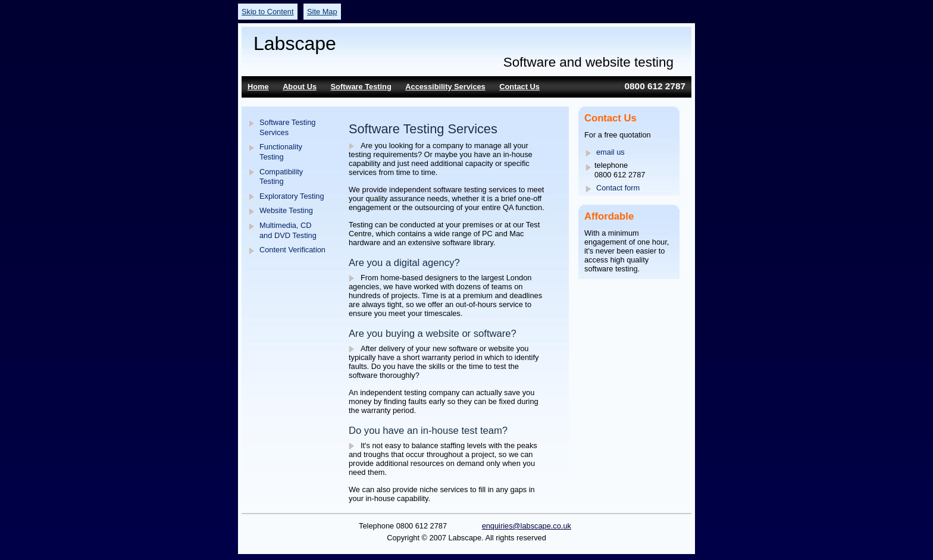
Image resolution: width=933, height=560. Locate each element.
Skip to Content (268, 12)
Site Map (322, 12)
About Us (300, 87)
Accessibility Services (445, 87)
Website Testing (286, 210)
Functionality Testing (281, 152)
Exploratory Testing (292, 196)
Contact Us (519, 87)
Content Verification (292, 250)
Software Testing (361, 87)
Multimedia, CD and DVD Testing (288, 230)
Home (258, 87)
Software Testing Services (287, 127)
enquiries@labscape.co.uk (527, 526)
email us (610, 152)
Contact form (618, 188)
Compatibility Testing (281, 177)
